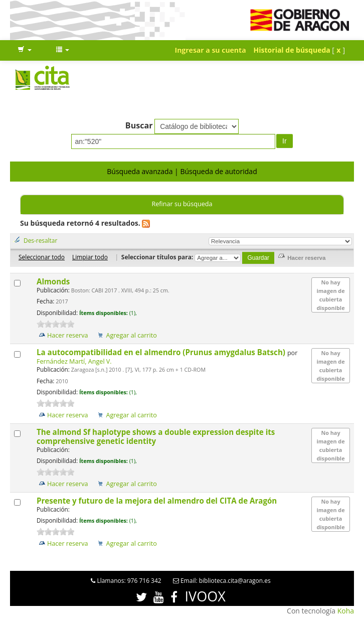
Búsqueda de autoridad (218, 171)
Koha (346, 611)
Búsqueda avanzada (140, 171)
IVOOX (205, 596)
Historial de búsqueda (292, 50)
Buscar (139, 125)
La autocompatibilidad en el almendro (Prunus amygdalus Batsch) (162, 352)
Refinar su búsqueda (182, 204)
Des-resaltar (40, 240)
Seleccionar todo (42, 257)
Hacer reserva (68, 335)
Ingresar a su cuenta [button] (211, 50)
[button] (25, 50)
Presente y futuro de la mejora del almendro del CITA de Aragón (158, 501)
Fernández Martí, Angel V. (74, 361)
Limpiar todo (90, 257)
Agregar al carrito (131, 335)
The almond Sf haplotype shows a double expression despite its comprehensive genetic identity (156, 436)
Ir (285, 141)
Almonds (54, 281)
